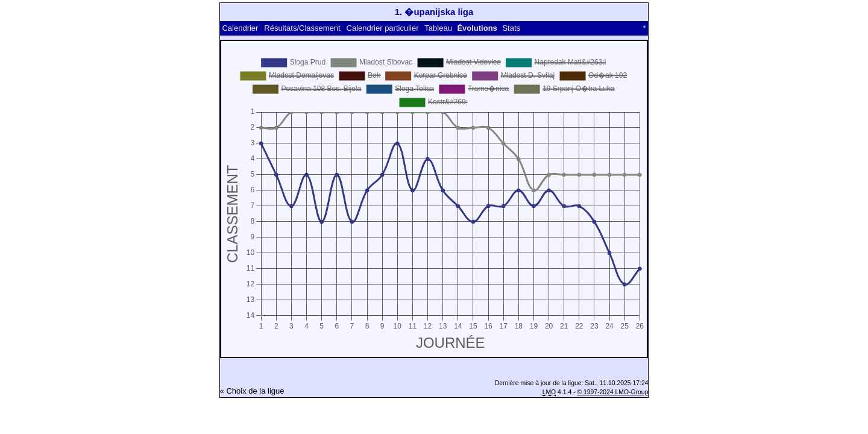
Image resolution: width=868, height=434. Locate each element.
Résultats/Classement (302, 28)
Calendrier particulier (383, 28)
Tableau (438, 28)
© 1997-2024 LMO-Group (612, 392)
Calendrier (240, 28)
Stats (511, 28)
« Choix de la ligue (252, 391)
